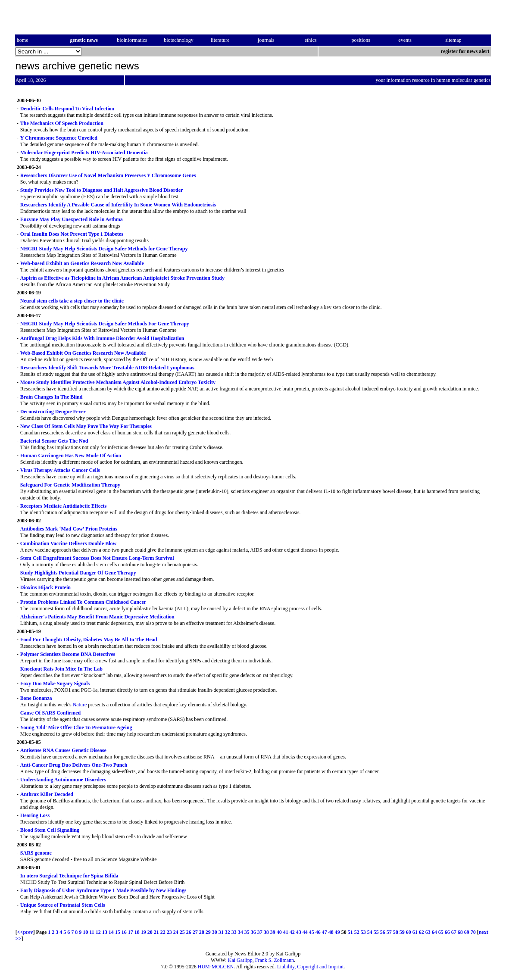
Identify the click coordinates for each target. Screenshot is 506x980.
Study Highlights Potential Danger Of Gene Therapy (78, 573)
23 (169, 932)
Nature (80, 705)
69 (467, 932)
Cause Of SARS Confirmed (50, 713)
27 (195, 932)
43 (299, 932)
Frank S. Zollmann (275, 960)
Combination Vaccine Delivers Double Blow (68, 543)
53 (363, 932)
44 (305, 932)
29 (208, 932)
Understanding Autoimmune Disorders (63, 780)
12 (98, 932)
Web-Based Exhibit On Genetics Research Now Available (83, 353)
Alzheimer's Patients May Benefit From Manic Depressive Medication (97, 617)
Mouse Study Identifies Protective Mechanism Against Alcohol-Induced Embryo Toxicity (118, 382)
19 (144, 932)
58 (396, 932)
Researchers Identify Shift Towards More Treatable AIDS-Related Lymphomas (107, 368)
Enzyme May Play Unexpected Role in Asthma (72, 219)
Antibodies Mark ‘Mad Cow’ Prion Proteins (69, 529)
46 (318, 932)
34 (241, 932)
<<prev (25, 932)
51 (350, 932)
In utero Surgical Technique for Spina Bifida (69, 876)
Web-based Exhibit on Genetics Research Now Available (82, 263)
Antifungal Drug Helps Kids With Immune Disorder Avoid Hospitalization (102, 338)
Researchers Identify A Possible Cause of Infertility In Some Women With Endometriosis (118, 205)
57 (389, 932)
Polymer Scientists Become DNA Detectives (68, 654)
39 (273, 932)
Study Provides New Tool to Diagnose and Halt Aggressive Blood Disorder (102, 190)
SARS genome (36, 853)
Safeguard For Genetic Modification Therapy (70, 485)
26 (189, 932)
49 (337, 932)
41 (286, 932)
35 (247, 932)
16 (124, 932)
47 (325, 932)
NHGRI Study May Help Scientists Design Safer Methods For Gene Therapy (105, 324)
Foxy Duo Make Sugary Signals (55, 684)
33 (234, 932)
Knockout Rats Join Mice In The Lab (61, 669)
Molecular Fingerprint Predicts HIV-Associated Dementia (84, 153)
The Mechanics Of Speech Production (62, 123)
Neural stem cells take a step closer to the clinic (72, 301)
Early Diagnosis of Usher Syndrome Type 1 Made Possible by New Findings (103, 890)
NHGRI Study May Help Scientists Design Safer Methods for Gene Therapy (104, 249)
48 (331, 932)
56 (383, 932)
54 (370, 932)
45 (312, 932)
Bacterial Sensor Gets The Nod (54, 441)
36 (253, 932)
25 (182, 932)
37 (260, 932)
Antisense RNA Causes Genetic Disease (63, 750)
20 (150, 932)
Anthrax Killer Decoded (47, 794)
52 (357, 932)
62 (422, 932)
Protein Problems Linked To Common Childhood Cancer (83, 602)
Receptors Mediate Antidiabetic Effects (63, 506)
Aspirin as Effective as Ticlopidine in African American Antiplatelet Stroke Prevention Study (122, 278)
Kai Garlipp (240, 960)
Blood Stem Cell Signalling (50, 830)
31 (221, 932)
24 (176, 932)
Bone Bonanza (36, 698)
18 (137, 932)
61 (415, 932)
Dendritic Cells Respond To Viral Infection (67, 109)
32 (228, 932)
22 (163, 932)
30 (215, 932)
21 (156, 932)
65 (441, 932)
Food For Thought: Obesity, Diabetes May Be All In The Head (89, 640)
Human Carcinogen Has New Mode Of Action (71, 456)
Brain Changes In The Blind (52, 397)
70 (473, 932)
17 (131, 932)
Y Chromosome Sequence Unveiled (59, 138)
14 (111, 932)
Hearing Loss (35, 815)
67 (454, 932)
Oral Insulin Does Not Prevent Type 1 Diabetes (72, 234)
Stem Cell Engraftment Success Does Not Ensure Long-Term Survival (97, 558)
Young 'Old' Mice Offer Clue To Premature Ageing (76, 727)
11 (92, 932)
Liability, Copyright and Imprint (311, 967)
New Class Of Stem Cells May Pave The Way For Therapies (86, 426)
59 (402, 932)
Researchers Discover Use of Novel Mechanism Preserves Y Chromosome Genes (108, 175)
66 (447, 932)
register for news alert (466, 51)
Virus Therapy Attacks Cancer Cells (60, 470)
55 (376, 932)
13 (105, 932)
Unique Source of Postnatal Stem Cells (63, 905)
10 (85, 932)
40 (279, 932)
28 (202, 932)
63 (428, 932)
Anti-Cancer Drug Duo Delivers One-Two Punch (74, 765)
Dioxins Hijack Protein (45, 587)
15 (118, 932)
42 (292, 932)
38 (266, 932)
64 (434, 932)
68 (460, 932)
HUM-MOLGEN (216, 967)
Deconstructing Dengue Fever (53, 412)
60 (409, 932)
